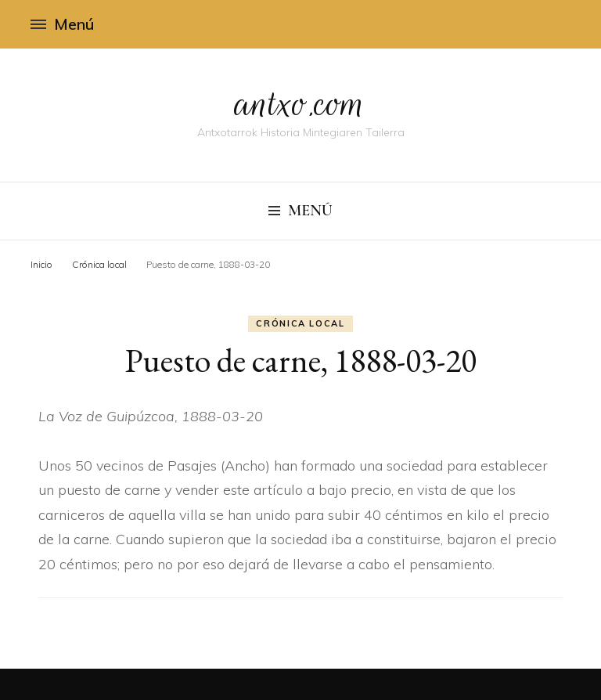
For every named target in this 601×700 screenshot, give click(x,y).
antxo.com (300, 103)
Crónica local (300, 323)
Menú (62, 24)
